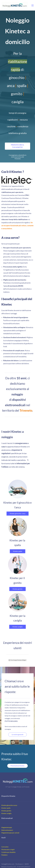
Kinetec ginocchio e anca (9, 800)
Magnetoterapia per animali (10, 828)
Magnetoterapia (7, 823)
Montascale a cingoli (8, 845)
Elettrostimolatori (7, 825)
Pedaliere (4, 850)
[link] (17, 178)
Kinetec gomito (6, 806)
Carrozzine (5, 842)
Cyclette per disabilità (8, 847)
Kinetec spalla (6, 803)
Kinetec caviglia (6, 808)
